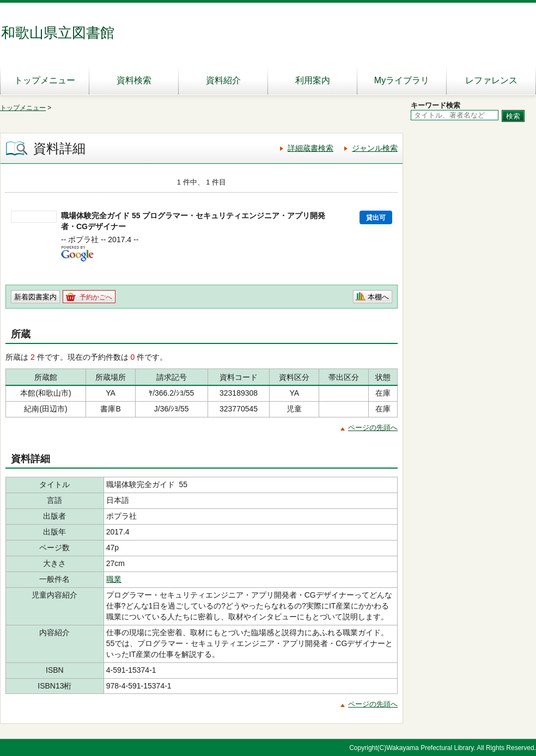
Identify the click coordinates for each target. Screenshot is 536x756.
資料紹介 (223, 80)
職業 (114, 579)
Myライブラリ (402, 80)
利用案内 (313, 80)
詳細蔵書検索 (310, 148)
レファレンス (491, 80)
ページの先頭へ (373, 428)
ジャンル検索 (375, 148)
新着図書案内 (35, 297)
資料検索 (134, 80)
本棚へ (378, 297)
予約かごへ (96, 297)
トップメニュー (45, 80)
